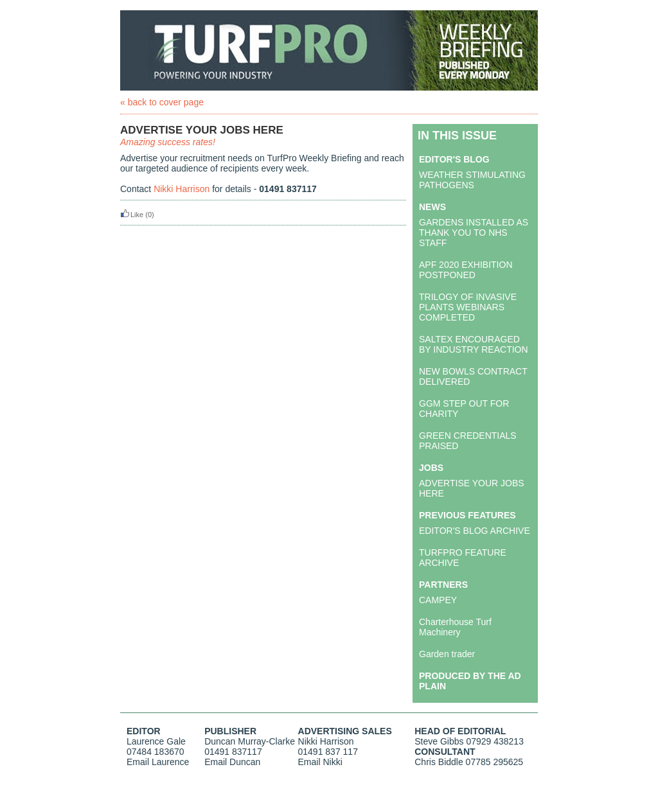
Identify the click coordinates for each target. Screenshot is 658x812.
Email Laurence (158, 762)
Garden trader (447, 654)
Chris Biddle (439, 762)
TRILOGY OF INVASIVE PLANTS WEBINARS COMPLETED (468, 307)
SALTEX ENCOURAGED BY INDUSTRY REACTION (474, 344)
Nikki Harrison (182, 189)
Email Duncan (232, 762)
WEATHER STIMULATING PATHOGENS (472, 180)
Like (132, 215)
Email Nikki (320, 762)
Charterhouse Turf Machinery (455, 627)
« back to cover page (162, 102)
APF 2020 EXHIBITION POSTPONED (466, 270)
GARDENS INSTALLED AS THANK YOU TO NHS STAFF (474, 233)
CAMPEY (438, 600)
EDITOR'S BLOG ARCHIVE (475, 531)
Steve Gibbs (439, 741)
